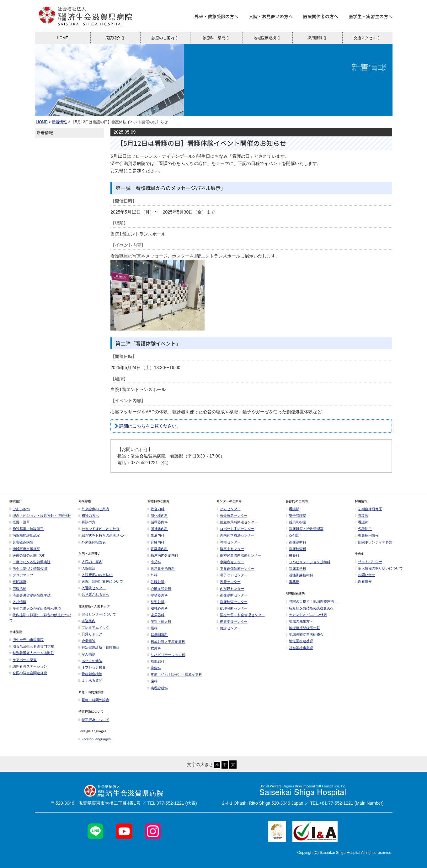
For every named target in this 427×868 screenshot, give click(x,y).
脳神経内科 (158, 529)
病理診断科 (158, 688)
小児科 (154, 562)
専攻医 (362, 516)
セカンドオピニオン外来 (99, 529)
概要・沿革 (20, 522)
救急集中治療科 (161, 569)
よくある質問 (90, 680)
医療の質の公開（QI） (28, 555)
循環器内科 (158, 522)
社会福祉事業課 (299, 648)
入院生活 (87, 568)
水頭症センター (230, 562)
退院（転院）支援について (101, 581)
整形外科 (156, 602)
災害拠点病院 (21, 542)
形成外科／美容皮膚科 (166, 642)
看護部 (293, 509)
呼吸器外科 (158, 595)
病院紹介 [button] (116, 38)
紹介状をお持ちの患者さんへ (102, 535)
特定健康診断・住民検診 (99, 647)
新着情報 (59, 122)
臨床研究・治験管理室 (305, 529)
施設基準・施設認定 (27, 529)
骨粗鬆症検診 (90, 674)
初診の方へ (89, 516)
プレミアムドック (94, 627)
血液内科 (156, 535)
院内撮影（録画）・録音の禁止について (40, 618)
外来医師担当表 (92, 542)
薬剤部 (293, 535)
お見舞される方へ (94, 595)
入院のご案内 (90, 562)
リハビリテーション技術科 (308, 562)
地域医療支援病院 (25, 549)
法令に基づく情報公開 (28, 569)
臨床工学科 (296, 569)
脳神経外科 (158, 608)
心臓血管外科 (159, 589)
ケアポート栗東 (23, 660)
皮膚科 (154, 648)
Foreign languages (95, 739)
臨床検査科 (296, 549)
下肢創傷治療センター (235, 569)
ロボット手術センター (235, 529)
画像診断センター (232, 595)
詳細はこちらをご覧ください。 (150, 426)
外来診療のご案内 (94, 509)
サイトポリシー (368, 562)
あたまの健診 (90, 661)
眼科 (152, 628)
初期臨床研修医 (368, 509)
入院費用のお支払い (96, 575)
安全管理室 (296, 516)
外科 (152, 575)
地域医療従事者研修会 (305, 634)
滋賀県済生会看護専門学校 (32, 646)
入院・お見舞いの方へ (271, 16)
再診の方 (87, 522)
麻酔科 (154, 668)
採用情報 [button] (318, 38)
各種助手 (363, 529)
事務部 (293, 582)
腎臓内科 (156, 542)
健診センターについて (97, 614)
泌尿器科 (156, 615)
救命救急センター (232, 516)
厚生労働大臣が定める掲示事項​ (35, 608)
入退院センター (92, 588)
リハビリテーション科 (166, 655)
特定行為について (94, 720)
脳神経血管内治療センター (239, 555)
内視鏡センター (230, 589)
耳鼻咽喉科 (158, 635)
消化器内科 (158, 516)
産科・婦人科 (159, 622)
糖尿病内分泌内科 (163, 555)
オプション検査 (92, 667)
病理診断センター (232, 608)
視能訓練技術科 (299, 575)
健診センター (228, 628)
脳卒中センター (230, 549)
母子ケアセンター (232, 575)
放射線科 (156, 661)
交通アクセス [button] (368, 38)
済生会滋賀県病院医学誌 (30, 595)
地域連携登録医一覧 (303, 628)
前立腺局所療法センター (237, 522)
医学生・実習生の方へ (371, 16)
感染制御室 (296, 522)
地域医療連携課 (299, 641)
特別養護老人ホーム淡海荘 (32, 653)
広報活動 (19, 589)
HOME (62, 38)
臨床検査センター (232, 602)
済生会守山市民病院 (27, 640)
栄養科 (293, 555)
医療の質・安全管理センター (240, 615)
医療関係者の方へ (321, 16)
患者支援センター (232, 622)
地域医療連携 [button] (267, 38)
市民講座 (18, 582)
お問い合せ (365, 575)
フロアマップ (21, 575)
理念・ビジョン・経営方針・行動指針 (40, 516)
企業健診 (87, 641)
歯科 (152, 681)
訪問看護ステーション (28, 666)
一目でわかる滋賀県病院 (30, 562)
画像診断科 (296, 542)
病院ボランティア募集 (374, 542)
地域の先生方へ (299, 621)
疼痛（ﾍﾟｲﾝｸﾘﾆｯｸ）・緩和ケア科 (175, 675)
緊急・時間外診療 (94, 700)
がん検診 (87, 654)
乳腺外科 (156, 582)
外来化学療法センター (235, 535)
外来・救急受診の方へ (216, 16)
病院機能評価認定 (25, 535)
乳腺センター (228, 582)
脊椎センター (228, 542)
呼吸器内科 (158, 549)
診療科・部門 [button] (217, 38)
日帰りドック (90, 634)
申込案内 (87, 621)
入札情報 (18, 602)
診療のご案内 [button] (165, 38)
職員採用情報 (367, 535)
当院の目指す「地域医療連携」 (312, 601)
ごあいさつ (20, 509)
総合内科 (156, 509)
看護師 (362, 522)
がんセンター (228, 509)
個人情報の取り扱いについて (379, 568)
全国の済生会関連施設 (28, 673)
